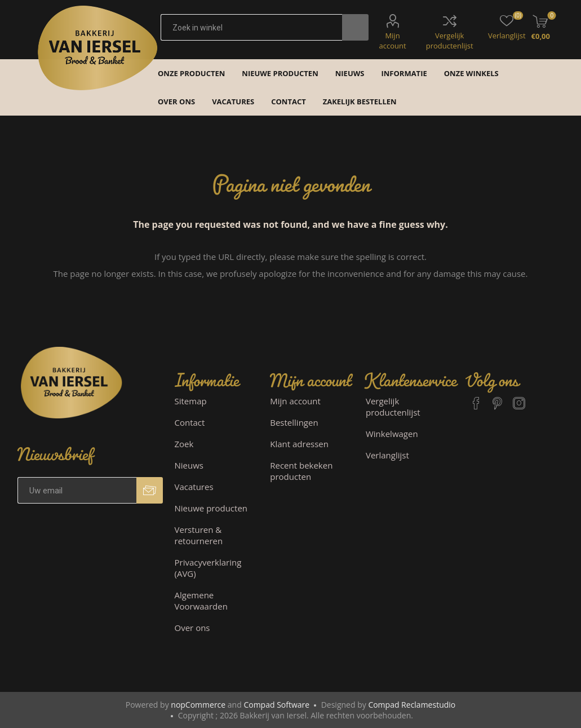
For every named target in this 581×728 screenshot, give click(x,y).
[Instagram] (519, 398)
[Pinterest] (498, 398)
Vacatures (194, 487)
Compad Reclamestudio (412, 705)
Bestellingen (294, 422)
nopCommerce (198, 705)
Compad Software (276, 705)
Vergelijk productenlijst (450, 41)
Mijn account (392, 41)
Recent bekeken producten (301, 471)
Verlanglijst (387, 455)
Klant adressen (299, 444)
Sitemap (191, 401)
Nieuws (189, 465)
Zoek (184, 444)
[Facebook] (476, 398)
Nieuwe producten (211, 508)
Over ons (192, 628)
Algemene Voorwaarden (201, 601)
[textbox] (251, 27)
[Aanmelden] (77, 490)
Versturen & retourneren (199, 535)
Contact (190, 422)
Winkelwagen (392, 434)
